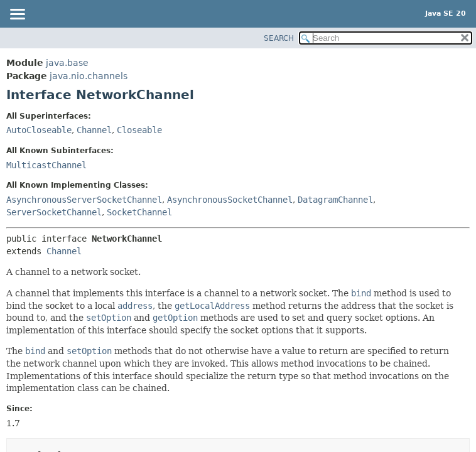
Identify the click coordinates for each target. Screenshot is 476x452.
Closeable (139, 130)
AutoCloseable (39, 130)
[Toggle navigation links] (17, 15)
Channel (94, 130)
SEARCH (279, 38)
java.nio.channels (89, 76)
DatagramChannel (335, 200)
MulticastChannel (46, 165)
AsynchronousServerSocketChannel (84, 200)
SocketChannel (139, 212)
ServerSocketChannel (54, 212)
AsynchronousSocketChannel (230, 200)
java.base (67, 63)
